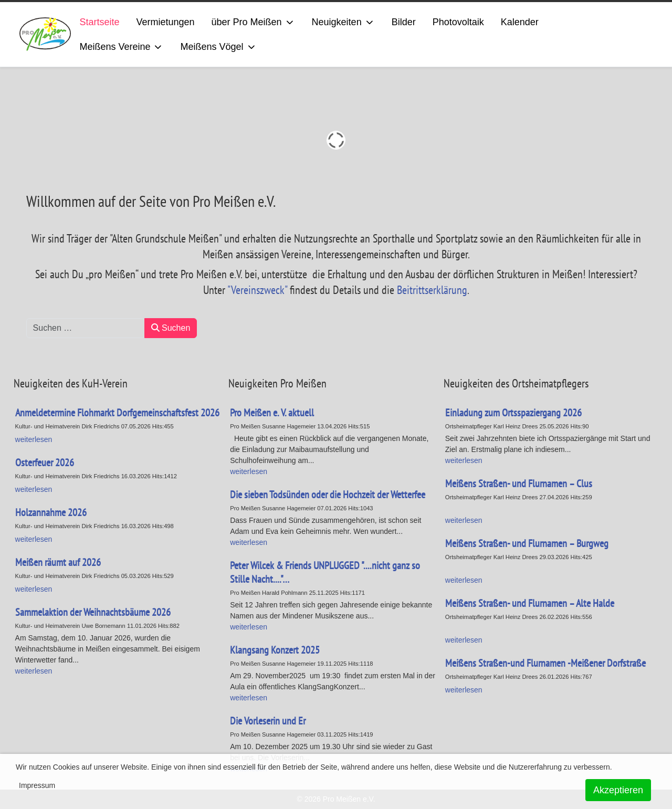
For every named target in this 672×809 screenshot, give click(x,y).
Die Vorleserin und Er (268, 721)
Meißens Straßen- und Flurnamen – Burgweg (527, 543)
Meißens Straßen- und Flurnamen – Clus (519, 484)
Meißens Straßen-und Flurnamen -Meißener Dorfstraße (545, 663)
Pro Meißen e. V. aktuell (272, 413)
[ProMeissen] (45, 34)
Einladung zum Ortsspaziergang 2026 (513, 413)
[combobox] (86, 328)
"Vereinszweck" (257, 290)
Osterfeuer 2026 (45, 463)
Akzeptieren (618, 790)
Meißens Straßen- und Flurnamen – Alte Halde (530, 603)
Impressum (37, 785)
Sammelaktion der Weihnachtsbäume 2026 (93, 612)
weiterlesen (249, 471)
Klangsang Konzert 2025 (275, 650)
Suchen (171, 328)
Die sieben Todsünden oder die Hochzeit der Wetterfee (328, 495)
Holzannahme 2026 (51, 512)
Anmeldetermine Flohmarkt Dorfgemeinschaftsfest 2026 (117, 413)
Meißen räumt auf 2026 (58, 562)
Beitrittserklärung (432, 290)
